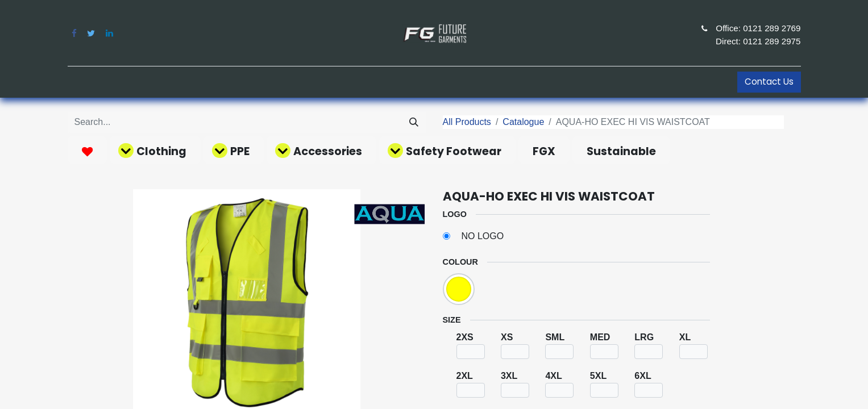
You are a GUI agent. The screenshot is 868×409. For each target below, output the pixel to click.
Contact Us (769, 82)
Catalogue (523, 122)
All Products (467, 122)
